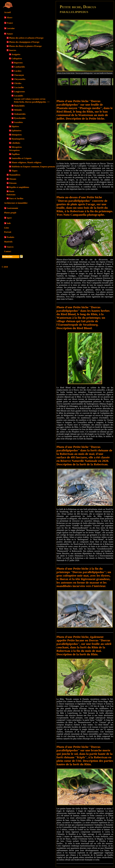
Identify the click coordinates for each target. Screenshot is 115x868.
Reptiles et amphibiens (19, 187)
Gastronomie (12, 208)
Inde (9, 223)
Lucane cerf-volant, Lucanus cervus (30, 99)
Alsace (9, 17)
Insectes (13, 50)
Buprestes (18, 63)
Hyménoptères (18, 139)
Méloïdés (18, 110)
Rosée (12, 191)
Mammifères (15, 175)
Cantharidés (19, 67)
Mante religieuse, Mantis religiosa (26, 162)
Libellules (16, 143)
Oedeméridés (20, 114)
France (10, 23)
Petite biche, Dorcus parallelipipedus (32, 102)
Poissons (13, 183)
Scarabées (18, 122)
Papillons (16, 154)
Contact (8, 251)
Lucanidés (19, 96)
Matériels (8, 242)
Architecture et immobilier (16, 203)
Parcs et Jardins (16, 198)
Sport (9, 218)
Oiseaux (13, 179)
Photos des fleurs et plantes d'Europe (25, 46)
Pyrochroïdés (20, 118)
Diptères (15, 126)
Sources (10, 247)
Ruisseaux (11, 195)
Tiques (15, 171)
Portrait (8, 232)
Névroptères (14, 150)
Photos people (10, 213)
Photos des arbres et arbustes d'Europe (26, 38)
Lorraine (11, 28)
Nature (10, 34)
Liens (7, 228)
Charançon (19, 75)
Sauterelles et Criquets (22, 158)
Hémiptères (17, 135)
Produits (10, 237)
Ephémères (16, 131)
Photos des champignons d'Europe (24, 42)
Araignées (16, 54)
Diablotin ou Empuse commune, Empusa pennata (33, 167)
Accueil (7, 12)
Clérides (18, 83)
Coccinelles (19, 87)
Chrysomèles (20, 79)
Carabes (18, 71)
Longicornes (19, 92)
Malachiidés (19, 106)
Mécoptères (17, 147)
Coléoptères (17, 59)
